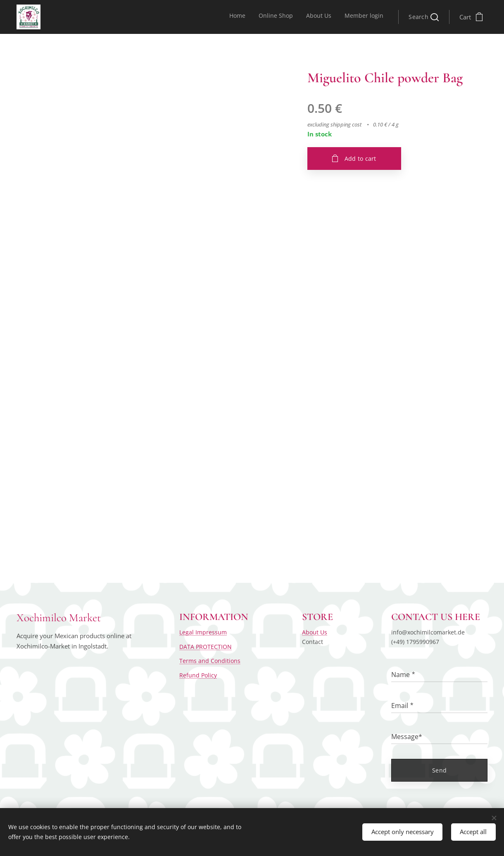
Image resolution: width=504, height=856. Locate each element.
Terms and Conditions (210, 661)
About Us (315, 632)
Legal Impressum (203, 632)
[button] (424, 17)
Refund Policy (198, 675)
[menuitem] (346, 17)
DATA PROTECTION (206, 647)
